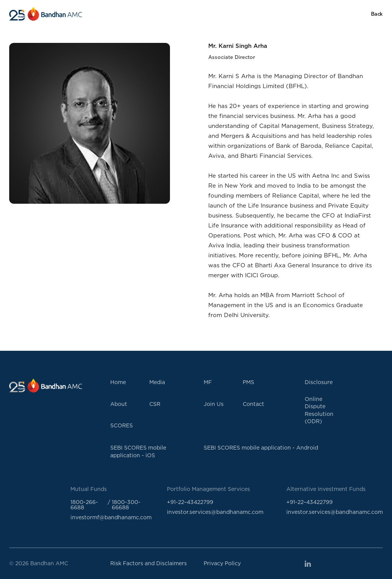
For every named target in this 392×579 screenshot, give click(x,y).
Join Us (214, 404)
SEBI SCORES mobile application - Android (261, 447)
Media (157, 382)
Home (118, 382)
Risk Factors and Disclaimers (149, 563)
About (119, 404)
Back (377, 14)
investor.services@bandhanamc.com (215, 512)
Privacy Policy (222, 563)
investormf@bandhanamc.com (111, 517)
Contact (253, 404)
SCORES (122, 425)
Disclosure (319, 382)
